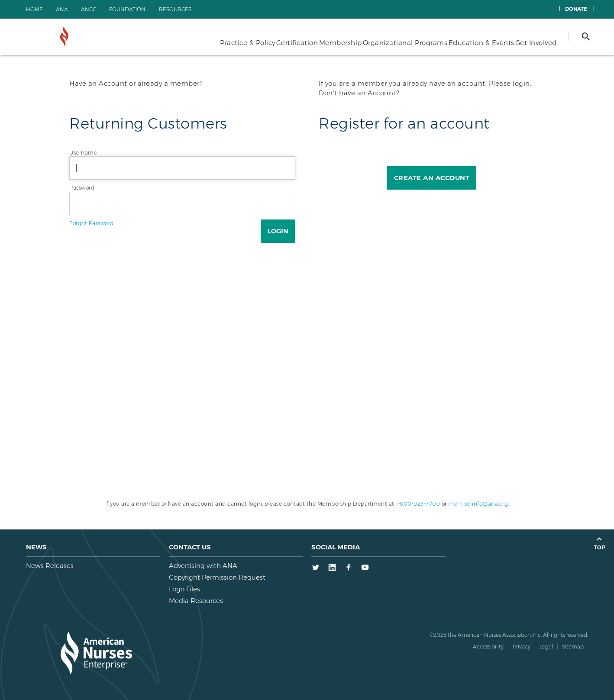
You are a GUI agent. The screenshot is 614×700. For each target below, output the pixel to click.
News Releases (50, 566)
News (36, 547)
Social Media (336, 547)
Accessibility (488, 647)
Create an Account (432, 178)
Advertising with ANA (203, 566)
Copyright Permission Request (217, 577)
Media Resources (196, 601)
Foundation (127, 9)
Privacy (522, 647)
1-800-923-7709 (418, 504)
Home (34, 9)
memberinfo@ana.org (478, 504)
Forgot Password (92, 223)
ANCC (89, 9)
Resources (175, 9)
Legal (546, 647)
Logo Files (184, 589)
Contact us (190, 547)
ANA (62, 9)
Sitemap (573, 647)
